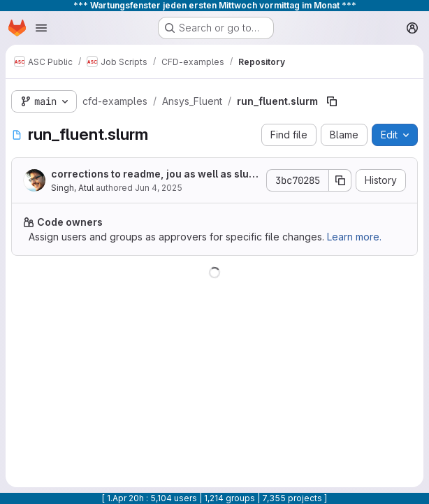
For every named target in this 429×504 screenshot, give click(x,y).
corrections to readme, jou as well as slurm (152, 174)
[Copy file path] (332, 101)
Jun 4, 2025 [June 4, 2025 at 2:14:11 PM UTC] (159, 188)
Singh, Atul (72, 188)
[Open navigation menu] (41, 28)
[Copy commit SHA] (340, 180)
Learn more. (354, 237)
